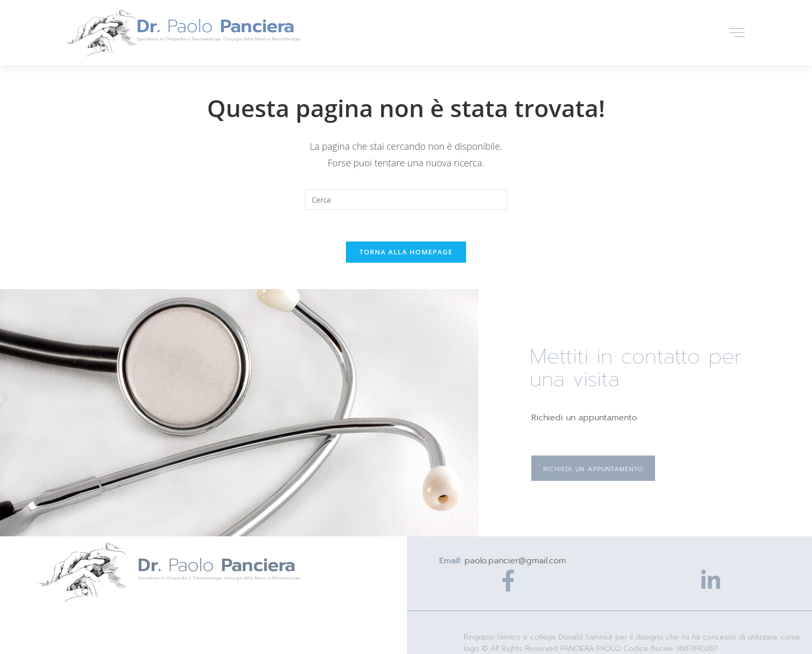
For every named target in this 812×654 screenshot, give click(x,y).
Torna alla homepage (406, 252)
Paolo (215, 26)
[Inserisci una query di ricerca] (406, 200)
